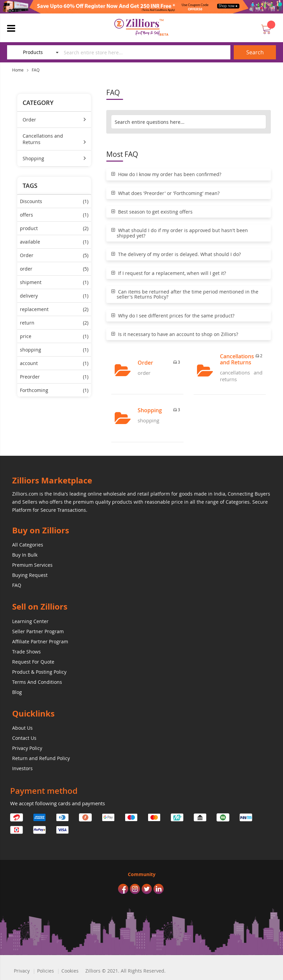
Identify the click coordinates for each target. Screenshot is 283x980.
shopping (54, 350)
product (54, 228)
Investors (22, 768)
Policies (46, 971)
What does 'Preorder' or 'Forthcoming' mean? (165, 193)
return (54, 323)
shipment (54, 282)
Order (29, 120)
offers (54, 215)
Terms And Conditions (37, 682)
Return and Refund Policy (41, 758)
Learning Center (30, 621)
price (54, 336)
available (54, 242)
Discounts (54, 201)
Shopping (33, 158)
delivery (54, 296)
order (54, 269)
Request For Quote (33, 662)
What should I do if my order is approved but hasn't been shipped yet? (180, 233)
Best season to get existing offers (152, 212)
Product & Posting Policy (39, 672)
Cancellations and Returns (43, 139)
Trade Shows (26, 652)
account (54, 363)
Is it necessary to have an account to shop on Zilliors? (175, 334)
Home (18, 70)
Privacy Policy (27, 748)
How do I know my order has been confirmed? (166, 174)
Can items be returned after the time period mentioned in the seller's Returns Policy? (185, 294)
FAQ (36, 70)
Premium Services (32, 565)
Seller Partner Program (38, 631)
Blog (17, 692)
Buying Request (30, 575)
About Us (22, 728)
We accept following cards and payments (58, 803)
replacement (54, 309)
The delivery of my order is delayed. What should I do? (176, 254)
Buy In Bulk (25, 555)
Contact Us (24, 738)
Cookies (70, 971)
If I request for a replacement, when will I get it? (169, 273)
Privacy (22, 971)
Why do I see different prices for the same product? (173, 316)
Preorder (54, 377)
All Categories (28, 545)
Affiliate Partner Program (40, 641)
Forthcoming (54, 390)
